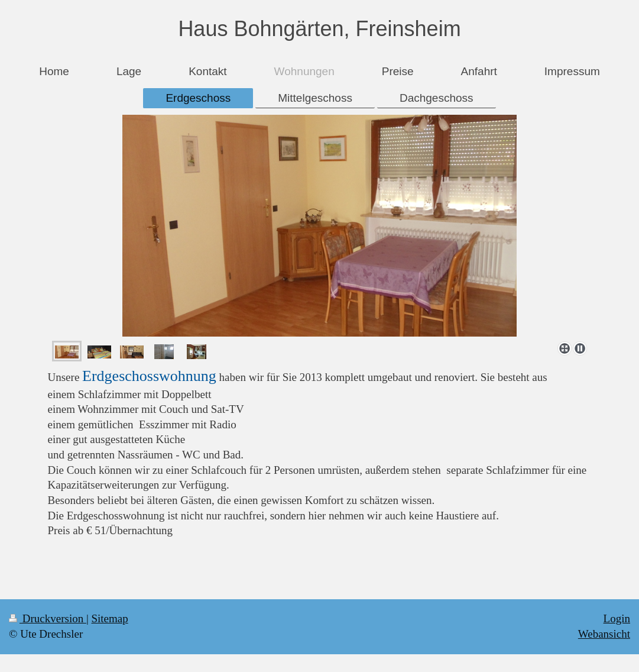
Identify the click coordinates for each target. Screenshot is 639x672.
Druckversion (48, 618)
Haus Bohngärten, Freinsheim (319, 29)
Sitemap (109, 618)
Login (617, 618)
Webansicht (604, 634)
